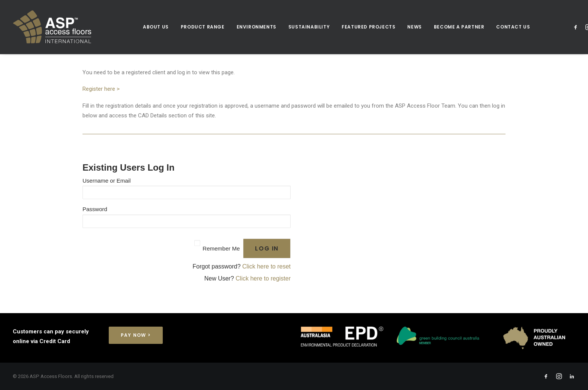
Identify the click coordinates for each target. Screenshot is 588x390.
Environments (256, 27)
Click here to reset (266, 266)
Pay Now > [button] (136, 335)
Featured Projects (368, 27)
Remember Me (221, 248)
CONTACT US (513, 27)
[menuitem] (156, 27)
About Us (156, 27)
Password (95, 209)
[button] (577, 27)
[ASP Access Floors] (73, 27)
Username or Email (106, 181)
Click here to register (263, 278)
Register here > (101, 89)
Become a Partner (459, 27)
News (414, 27)
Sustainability (309, 27)
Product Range (203, 27)
